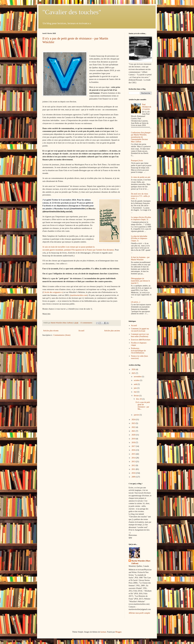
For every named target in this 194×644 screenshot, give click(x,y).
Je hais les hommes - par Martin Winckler (140, 258)
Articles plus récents (51, 331)
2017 (134, 446)
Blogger (118, 632)
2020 (134, 435)
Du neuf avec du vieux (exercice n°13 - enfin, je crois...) (140, 196)
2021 (134, 431)
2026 (134, 369)
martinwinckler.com (79, 295)
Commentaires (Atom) (62, 335)
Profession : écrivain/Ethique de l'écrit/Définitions (138, 351)
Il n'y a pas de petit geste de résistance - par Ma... (143, 406)
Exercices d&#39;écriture (141, 340)
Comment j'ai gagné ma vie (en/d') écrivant (140, 330)
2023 (134, 423)
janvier (137, 415)
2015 (134, 454)
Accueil (81, 331)
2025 (134, 373)
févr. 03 (139, 399)
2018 (134, 443)
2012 (134, 465)
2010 (134, 473)
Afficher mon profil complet (139, 613)
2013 (134, 462)
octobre (137, 380)
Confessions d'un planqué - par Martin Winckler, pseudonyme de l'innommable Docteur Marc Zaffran (141, 137)
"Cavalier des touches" (72, 12)
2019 (134, 439)
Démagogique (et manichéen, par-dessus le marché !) (141, 281)
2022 (134, 427)
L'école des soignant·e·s (53, 292)
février (137, 396)
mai (135, 392)
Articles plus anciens (112, 331)
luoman (103, 632)
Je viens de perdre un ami (141, 177)
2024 (134, 420)
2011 (134, 469)
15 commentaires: (87, 323)
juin (135, 388)
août (136, 384)
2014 (134, 458)
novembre (138, 377)
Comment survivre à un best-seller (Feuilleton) (140, 335)
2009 (134, 477)
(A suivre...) (136, 302)
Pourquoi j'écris (137, 161)
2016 (134, 450)
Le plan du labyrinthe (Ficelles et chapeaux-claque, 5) (139, 239)
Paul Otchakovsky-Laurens (147, 107)
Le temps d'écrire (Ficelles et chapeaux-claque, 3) (141, 218)
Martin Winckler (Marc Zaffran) (141, 562)
